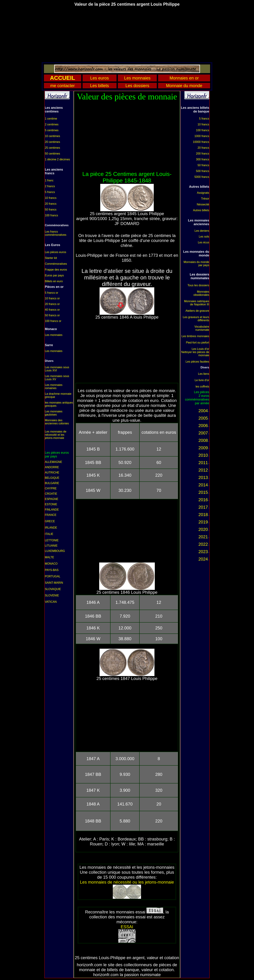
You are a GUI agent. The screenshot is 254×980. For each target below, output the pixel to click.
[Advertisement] (127, 34)
